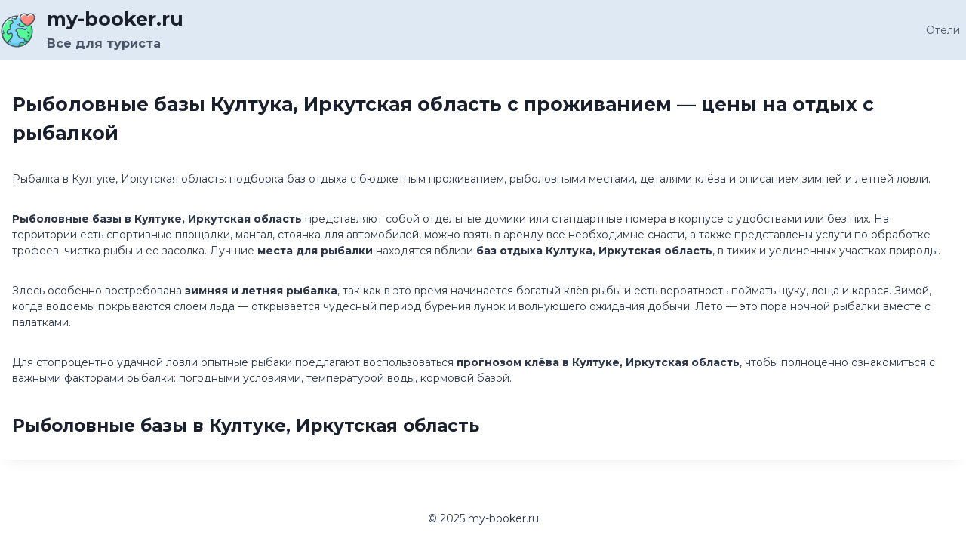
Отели (943, 30)
